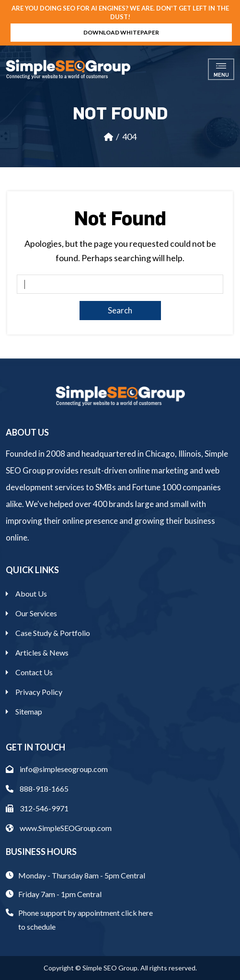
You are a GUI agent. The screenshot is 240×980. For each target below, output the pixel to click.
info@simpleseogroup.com (57, 769)
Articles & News (42, 652)
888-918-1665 (37, 789)
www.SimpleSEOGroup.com (59, 828)
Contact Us (34, 672)
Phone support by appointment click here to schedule (86, 920)
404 (129, 137)
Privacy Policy (39, 692)
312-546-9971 (37, 808)
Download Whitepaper (121, 32)
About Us (31, 594)
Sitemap (29, 711)
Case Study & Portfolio (53, 633)
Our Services (36, 613)
